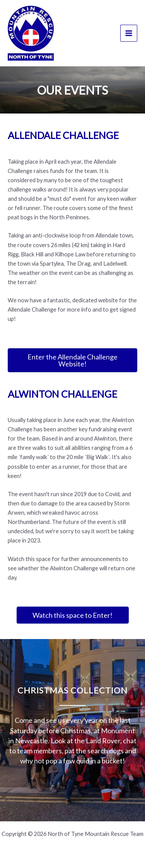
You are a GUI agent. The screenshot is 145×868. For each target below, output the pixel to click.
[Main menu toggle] (129, 33)
